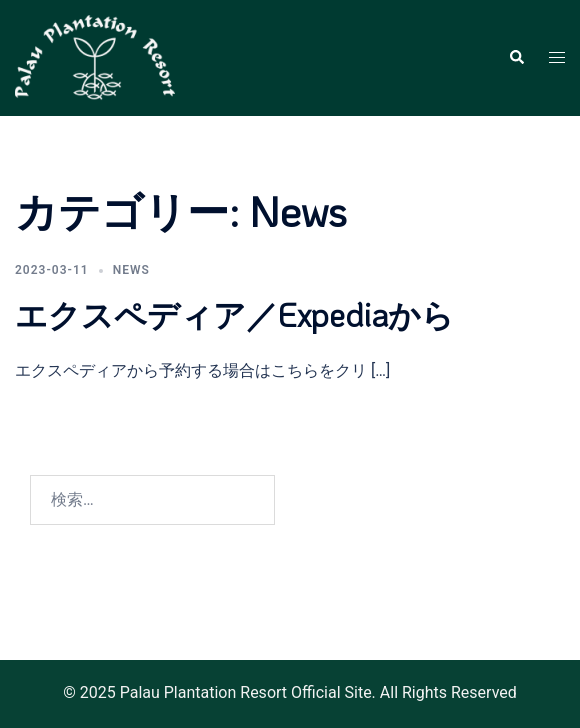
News (131, 270)
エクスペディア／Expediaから (234, 314)
